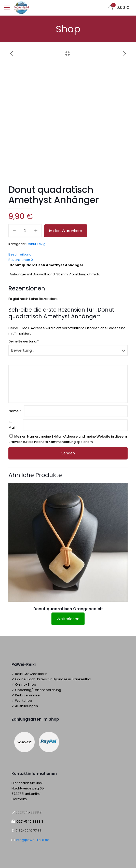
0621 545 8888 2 (29, 812)
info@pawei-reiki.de (32, 840)
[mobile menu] (7, 8)
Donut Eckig (36, 244)
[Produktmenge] (25, 231)
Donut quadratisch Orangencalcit (68, 609)
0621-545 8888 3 (30, 821)
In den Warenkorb (66, 231)
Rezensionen (21, 260)
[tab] (68, 254)
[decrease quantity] (14, 231)
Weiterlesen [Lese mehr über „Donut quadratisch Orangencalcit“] (68, 619)
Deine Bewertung (24, 341)
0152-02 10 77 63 (29, 831)
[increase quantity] (36, 231)
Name (15, 411)
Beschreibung (20, 254)
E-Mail (13, 425)
